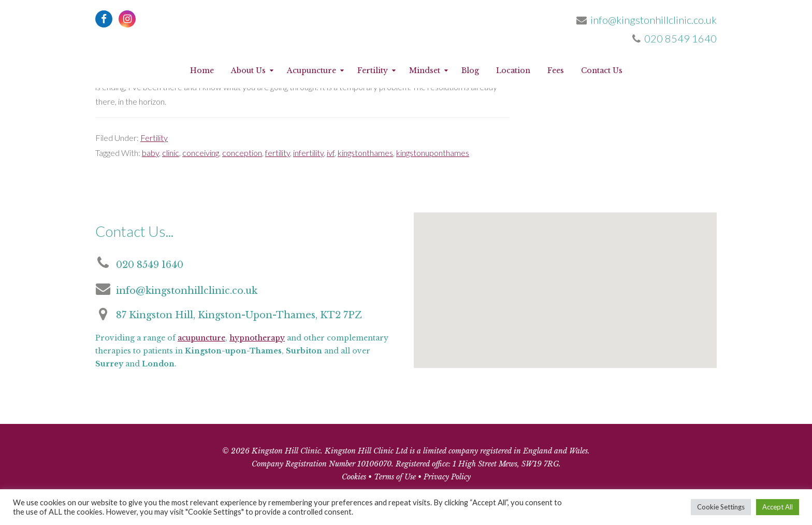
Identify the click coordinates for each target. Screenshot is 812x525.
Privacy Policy (447, 477)
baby (150, 153)
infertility (308, 153)
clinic (171, 153)
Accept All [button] (778, 507)
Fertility (154, 138)
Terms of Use (395, 477)
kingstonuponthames (433, 153)
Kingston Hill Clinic (406, 36)
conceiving (201, 153)
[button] (563, 298)
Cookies (354, 477)
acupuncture (201, 338)
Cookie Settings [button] (721, 507)
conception (242, 153)
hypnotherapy (257, 338)
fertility (278, 153)
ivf (331, 153)
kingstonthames (365, 153)
